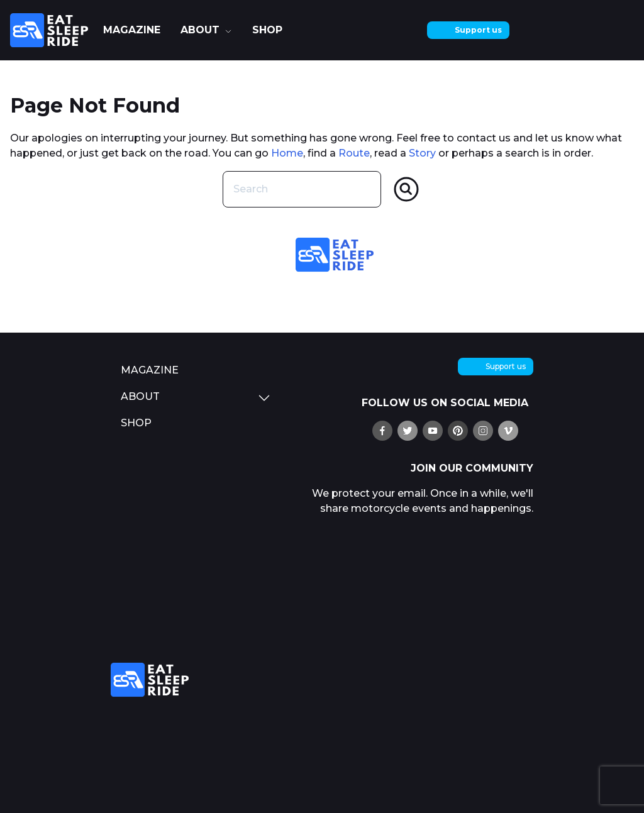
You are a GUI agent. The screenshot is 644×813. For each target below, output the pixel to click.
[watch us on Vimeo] (508, 431)
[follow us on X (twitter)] (408, 431)
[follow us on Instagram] (483, 431)
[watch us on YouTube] (433, 431)
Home (287, 153)
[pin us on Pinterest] (458, 431)
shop (267, 30)
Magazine (132, 30)
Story (422, 153)
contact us (484, 138)
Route (354, 153)
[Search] (406, 189)
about (200, 30)
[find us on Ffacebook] (382, 431)
